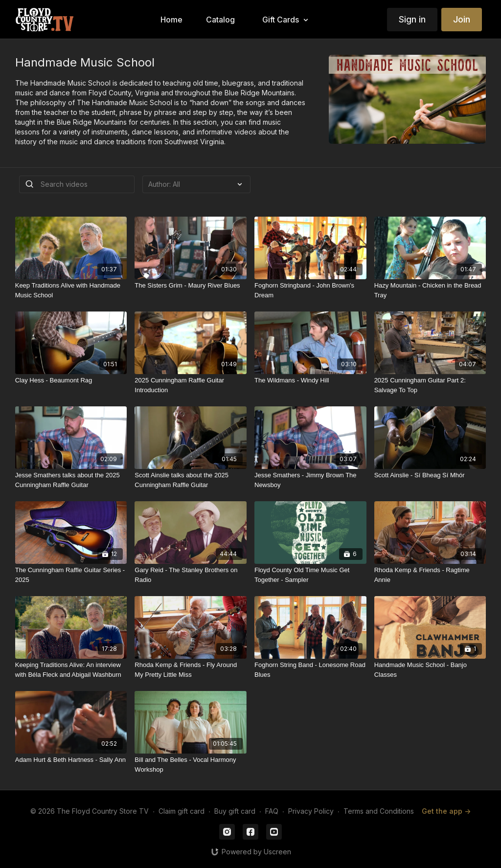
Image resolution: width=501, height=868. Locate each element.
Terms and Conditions (379, 811)
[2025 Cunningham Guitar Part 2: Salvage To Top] (430, 385)
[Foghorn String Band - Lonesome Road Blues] (310, 670)
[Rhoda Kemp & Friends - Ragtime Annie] (430, 575)
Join (462, 19)
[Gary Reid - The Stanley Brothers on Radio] (191, 575)
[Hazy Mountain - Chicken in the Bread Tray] (430, 290)
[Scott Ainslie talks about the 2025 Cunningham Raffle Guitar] (191, 480)
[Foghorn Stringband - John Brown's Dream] (310, 290)
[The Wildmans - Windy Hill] (310, 380)
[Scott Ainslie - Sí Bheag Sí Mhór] (430, 475)
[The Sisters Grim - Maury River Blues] (191, 286)
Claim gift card (182, 811)
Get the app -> (446, 811)
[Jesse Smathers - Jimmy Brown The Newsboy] (310, 480)
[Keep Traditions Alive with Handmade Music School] (71, 290)
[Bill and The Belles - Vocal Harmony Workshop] (191, 765)
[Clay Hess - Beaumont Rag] (71, 380)
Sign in (412, 19)
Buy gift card (235, 811)
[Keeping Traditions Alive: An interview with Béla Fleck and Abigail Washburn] (71, 670)
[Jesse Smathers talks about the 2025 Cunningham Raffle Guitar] (71, 480)
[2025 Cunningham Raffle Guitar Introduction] (191, 385)
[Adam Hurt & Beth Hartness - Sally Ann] (71, 760)
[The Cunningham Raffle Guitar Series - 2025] (71, 575)
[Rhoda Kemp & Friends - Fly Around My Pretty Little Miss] (191, 670)
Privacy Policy (311, 811)
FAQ (272, 811)
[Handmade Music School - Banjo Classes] (430, 670)
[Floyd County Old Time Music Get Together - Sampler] (310, 575)
